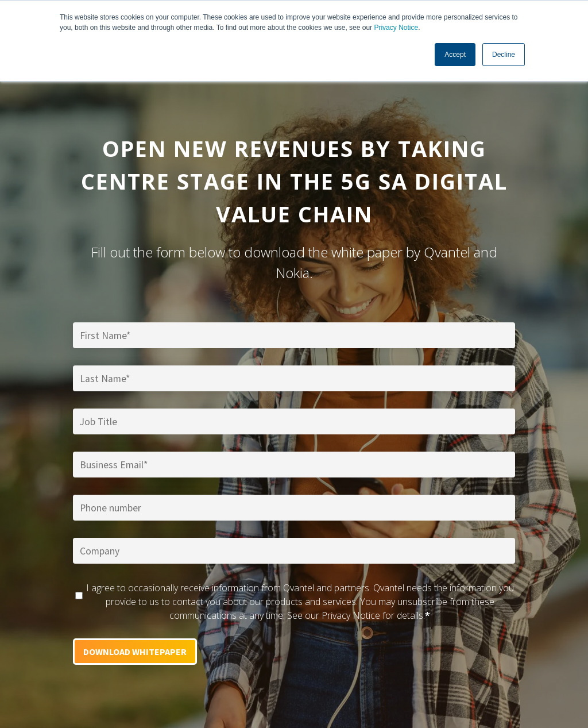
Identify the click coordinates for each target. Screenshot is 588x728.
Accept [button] (455, 55)
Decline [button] (504, 55)
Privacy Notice (396, 28)
